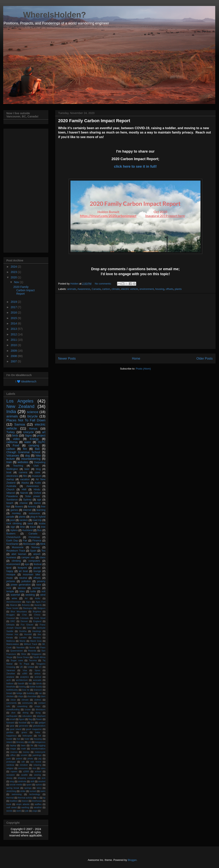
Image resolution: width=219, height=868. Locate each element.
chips (21, 696)
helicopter (27, 736)
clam (43, 696)
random (24, 520)
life (32, 745)
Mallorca (11, 641)
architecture (22, 680)
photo (30, 759)
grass (24, 732)
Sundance (12, 500)
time (22, 527)
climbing (16, 561)
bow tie (26, 690)
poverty (41, 581)
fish (8, 507)
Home (136, 359)
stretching (11, 791)
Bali (37, 449)
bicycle (33, 416)
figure (22, 719)
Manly (22, 641)
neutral (23, 578)
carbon (106, 289)
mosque (11, 575)
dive (13, 713)
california (12, 442)
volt (43, 591)
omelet (24, 755)
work (19, 811)
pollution (26, 581)
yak (27, 811)
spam (29, 785)
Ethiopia (10, 625)
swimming (17, 794)
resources (23, 768)
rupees (14, 771)
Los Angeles (20, 401)
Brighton (37, 612)
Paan (43, 647)
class (43, 557)
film (25, 476)
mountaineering (31, 459)
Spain (33, 551)
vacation (25, 479)
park (9, 759)
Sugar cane (17, 660)
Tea (43, 551)
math (24, 749)
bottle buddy (36, 687)
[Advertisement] (135, 321)
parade (10, 517)
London (23, 638)
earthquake (12, 716)
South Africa (39, 657)
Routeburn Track (16, 551)
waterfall (15, 595)
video (16, 439)
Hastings (37, 631)
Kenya (33, 429)
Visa (25, 670)
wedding (30, 595)
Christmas (34, 537)
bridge (19, 693)
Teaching (18, 466)
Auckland (27, 530)
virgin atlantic (23, 804)
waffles (38, 804)
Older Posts (205, 359)
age (39, 500)
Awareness (84, 289)
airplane (10, 677)
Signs (28, 435)
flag (30, 719)
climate (116, 289)
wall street (12, 807)
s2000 (26, 771)
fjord (9, 568)
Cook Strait (40, 618)
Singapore (36, 654)
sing (12, 781)
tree (43, 527)
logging (42, 745)
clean (13, 700)
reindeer (24, 765)
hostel (9, 739)
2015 (14, 318)
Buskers (11, 534)
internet (27, 510)
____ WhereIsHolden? (45, 15)
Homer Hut (12, 634)
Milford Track (31, 644)
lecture (11, 459)
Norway (36, 547)
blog (38, 469)
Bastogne (28, 608)
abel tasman (19, 554)
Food (16, 445)
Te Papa (24, 664)
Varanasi (11, 670)
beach (10, 503)
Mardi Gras (36, 641)
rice (34, 768)
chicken (10, 696)
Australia (11, 486)
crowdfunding (13, 709)
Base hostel (12, 608)
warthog (25, 807)
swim (43, 791)
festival (38, 564)
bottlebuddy (12, 690)
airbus (37, 673)
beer (27, 469)
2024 (14, 267)
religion (10, 768)
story (39, 788)
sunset (33, 791)
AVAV (38, 598)
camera (23, 472)
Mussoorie (18, 547)
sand (30, 524)
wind (43, 595)
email (12, 719)
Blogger (132, 860)
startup (10, 479)
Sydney (27, 500)
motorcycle (40, 752)
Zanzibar (11, 673)
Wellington (12, 469)
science (33, 412)
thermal (10, 798)
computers (34, 561)
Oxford (37, 493)
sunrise (37, 588)
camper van (28, 557)
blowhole (11, 687)
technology (35, 794)
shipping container (27, 778)
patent (19, 759)
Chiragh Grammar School (23, 452)
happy (10, 571)
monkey (16, 513)
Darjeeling (40, 462)
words (9, 811)
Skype (9, 657)
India (11, 412)
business (11, 557)
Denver (24, 621)
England (37, 621)
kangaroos (40, 742)
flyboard (10, 723)
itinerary (20, 742)
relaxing (37, 765)
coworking (22, 706)
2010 (14, 345)
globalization (39, 726)
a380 (25, 673)
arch (9, 680)
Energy (34, 439)
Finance (37, 541)
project (41, 435)
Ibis (39, 634)
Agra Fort (41, 602)
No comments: (103, 284)
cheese (24, 503)
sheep (9, 778)
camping (34, 445)
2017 (14, 307)
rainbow (10, 765)
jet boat (23, 571)
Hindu (37, 490)
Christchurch (13, 537)
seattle (24, 775)
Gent (29, 628)
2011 (14, 340)
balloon (10, 683)
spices (39, 785)
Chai (24, 615)
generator (24, 726)
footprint (22, 568)
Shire (24, 654)
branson (38, 690)
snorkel (42, 781)
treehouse (37, 801)
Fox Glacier (27, 625)
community (27, 703)
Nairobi (24, 493)
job (30, 742)
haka (38, 732)
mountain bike (31, 575)
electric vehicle (130, 289)
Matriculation (13, 644)
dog (27, 456)
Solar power (33, 496)
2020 (14, 277)
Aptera (14, 530)
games (14, 510)
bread (9, 693)
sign (13, 527)
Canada (96, 289)
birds (15, 435)
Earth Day (12, 541)
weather (38, 807)
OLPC (42, 442)
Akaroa (13, 605)
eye (27, 564)
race (39, 585)
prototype (11, 762)
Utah (36, 466)
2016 (14, 313)
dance (37, 503)
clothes (38, 700)
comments (12, 703)
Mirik (43, 544)
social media (16, 785)
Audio (38, 483)
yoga (35, 811)
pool (13, 520)
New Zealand (20, 406)
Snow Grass (23, 657)
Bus (39, 530)
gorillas (10, 732)
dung (38, 713)
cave (38, 472)
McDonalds (29, 544)
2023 (14, 272)
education (27, 716)
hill (40, 736)
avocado (37, 680)
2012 (14, 334)
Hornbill (28, 634)
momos (14, 752)
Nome (32, 647)
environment (147, 289)
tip (44, 798)
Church (10, 490)
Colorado (24, 618)
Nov (17, 282)
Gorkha (23, 631)
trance (25, 801)
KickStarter (13, 544)
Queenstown (17, 651)
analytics (24, 677)
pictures (11, 581)
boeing (22, 687)
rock (9, 588)
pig (40, 759)
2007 (14, 361)
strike (23, 791)
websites (23, 462)
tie (38, 798)
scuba (42, 524)
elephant (41, 716)
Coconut (11, 618)
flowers (19, 507)
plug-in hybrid (38, 517)
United (31, 667)
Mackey (37, 638)
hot (19, 739)
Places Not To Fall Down (26, 420)
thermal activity (25, 798)
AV (26, 598)
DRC (13, 621)
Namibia (20, 647)
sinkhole (22, 781)
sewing (38, 775)
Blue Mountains (19, 612)
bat (30, 683)
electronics (12, 476)
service (22, 588)
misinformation (38, 749)
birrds (39, 683)
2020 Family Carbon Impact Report (94, 121)
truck (9, 804)
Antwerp (26, 605)
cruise (28, 709)
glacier (37, 568)
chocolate (32, 696)
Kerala (10, 638)
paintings (37, 755)
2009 (14, 351)
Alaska (25, 483)
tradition (14, 801)
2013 (14, 329)
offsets (169, 289)
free (43, 507)
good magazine (34, 729)
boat (9, 472)
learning (41, 510)
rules (43, 768)
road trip (37, 520)
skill (32, 781)
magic (13, 749)
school (38, 771)
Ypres (37, 670)
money (26, 752)
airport (37, 554)
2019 (14, 302)
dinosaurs (41, 709)
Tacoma (33, 660)
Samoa (20, 424)
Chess (37, 615)
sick (44, 778)
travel (33, 527)
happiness (11, 736)
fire (25, 449)
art (44, 432)
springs (28, 788)
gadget (42, 723)
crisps (38, 706)
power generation (21, 585)
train (9, 462)
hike (38, 456)
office (13, 755)
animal (38, 677)
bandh (21, 683)
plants (178, 289)
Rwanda (32, 651)
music (10, 578)
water (28, 442)
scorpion (11, 775)
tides (22, 591)
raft (23, 762)
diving (25, 713)
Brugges (11, 615)
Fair (25, 541)
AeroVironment (14, 602)
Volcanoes (13, 456)
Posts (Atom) (143, 369)
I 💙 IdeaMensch (26, 381)
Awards (38, 605)
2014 (14, 323)
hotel (27, 739)
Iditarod (11, 493)
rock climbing (14, 524)
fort (32, 723)
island (9, 742)
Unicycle (29, 432)
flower (39, 719)
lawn (23, 745)
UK (21, 667)
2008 (14, 356)
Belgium (41, 608)
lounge (37, 571)
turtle (33, 591)
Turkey (11, 432)
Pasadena (12, 496)
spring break (13, 788)
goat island (16, 729)
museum (37, 476)
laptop (13, 745)
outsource (34, 513)
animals (72, 289)
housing (160, 289)
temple (10, 591)
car (40, 693)
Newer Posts (67, 359)
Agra (28, 602)
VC (40, 667)
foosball (23, 723)
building (31, 693)
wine (14, 598)
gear (12, 726)
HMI (24, 490)
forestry (32, 507)
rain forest (36, 762)
